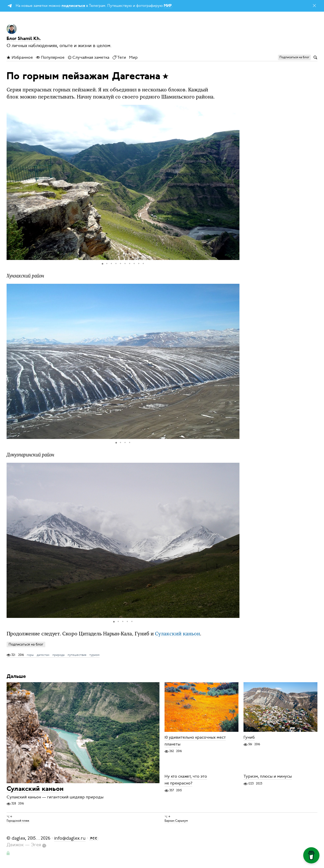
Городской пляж (18, 821)
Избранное (20, 57)
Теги (119, 57)
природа (58, 655)
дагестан (43, 655)
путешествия (77, 655)
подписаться (73, 6)
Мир (133, 57)
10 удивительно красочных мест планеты (195, 741)
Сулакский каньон (177, 634)
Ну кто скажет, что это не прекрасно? (186, 780)
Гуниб (249, 737)
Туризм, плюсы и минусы (268, 777)
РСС (94, 839)
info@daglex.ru (70, 838)
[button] (235, 182)
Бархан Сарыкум (176, 821)
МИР (168, 6)
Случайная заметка (88, 57)
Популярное (50, 57)
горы (30, 655)
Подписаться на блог (26, 644)
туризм (94, 655)
